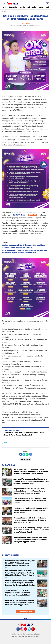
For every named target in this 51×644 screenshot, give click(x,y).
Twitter (30, 630)
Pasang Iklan (21, 634)
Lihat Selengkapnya (25, 611)
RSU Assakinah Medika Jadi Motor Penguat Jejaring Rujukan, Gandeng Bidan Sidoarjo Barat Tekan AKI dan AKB (19, 573)
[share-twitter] (24, 454)
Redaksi (13, 634)
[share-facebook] (21, 454)
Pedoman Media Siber (33, 634)
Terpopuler (13, 7)
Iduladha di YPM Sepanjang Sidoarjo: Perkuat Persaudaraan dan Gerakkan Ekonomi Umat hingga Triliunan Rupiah (20, 603)
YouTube (34, 630)
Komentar (25, 459)
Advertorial (32, 7)
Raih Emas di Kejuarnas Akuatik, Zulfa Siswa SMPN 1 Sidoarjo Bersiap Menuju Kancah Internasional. (20, 563)
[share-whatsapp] (27, 454)
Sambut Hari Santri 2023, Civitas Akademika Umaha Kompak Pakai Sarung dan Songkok (24, 434)
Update (32, 215)
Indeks (22, 7)
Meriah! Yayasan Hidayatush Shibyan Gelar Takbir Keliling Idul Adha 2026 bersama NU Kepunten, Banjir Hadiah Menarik (20, 583)
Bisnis (41, 7)
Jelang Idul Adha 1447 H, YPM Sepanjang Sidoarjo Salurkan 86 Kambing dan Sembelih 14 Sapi (18, 593)
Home (4, 7)
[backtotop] (26, 620)
